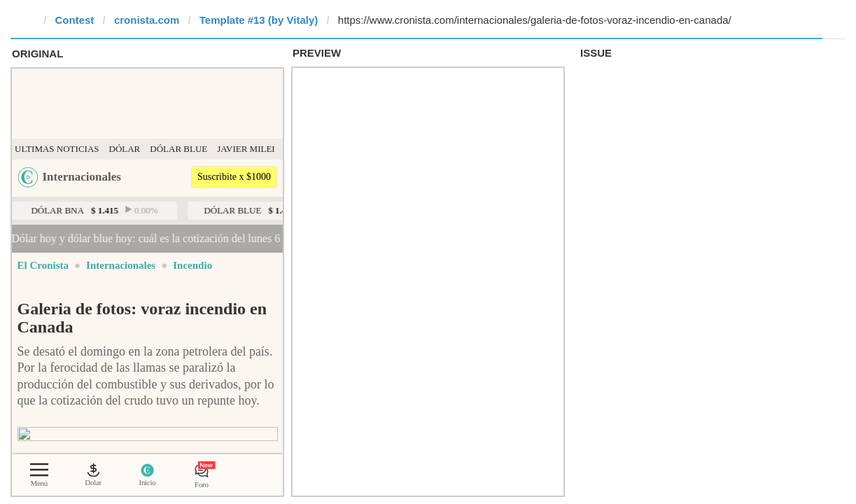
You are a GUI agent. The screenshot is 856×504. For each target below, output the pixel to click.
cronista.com (147, 20)
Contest (75, 20)
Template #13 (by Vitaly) (259, 20)
